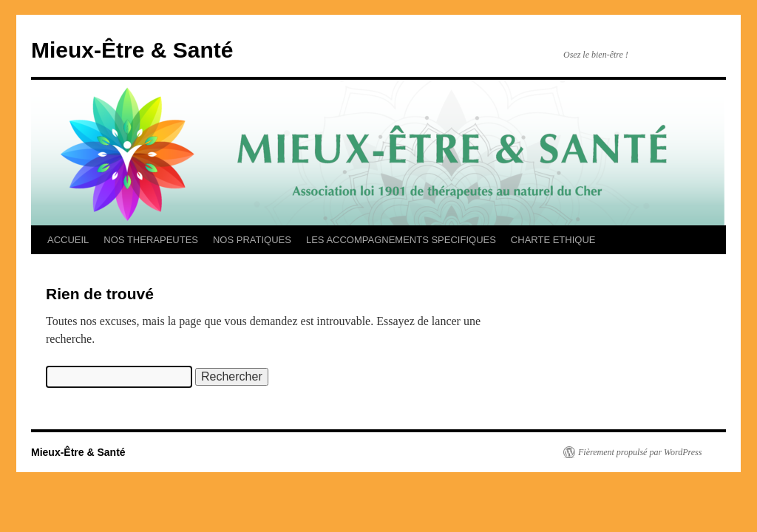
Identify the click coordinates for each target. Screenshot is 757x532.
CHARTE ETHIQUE (553, 240)
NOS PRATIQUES (252, 240)
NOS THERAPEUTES (151, 240)
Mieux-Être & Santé (132, 50)
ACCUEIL (68, 240)
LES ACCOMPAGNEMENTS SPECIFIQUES (401, 240)
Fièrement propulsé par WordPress (640, 452)
